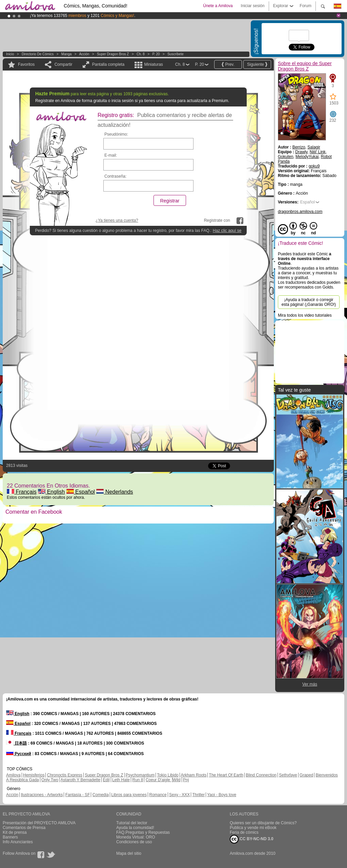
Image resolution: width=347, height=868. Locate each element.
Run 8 (138, 780)
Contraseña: (115, 176)
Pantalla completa (108, 64)
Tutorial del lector (132, 823)
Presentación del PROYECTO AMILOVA (39, 823)
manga (67, 54)
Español (81, 492)
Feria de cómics (244, 832)
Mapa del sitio (129, 853)
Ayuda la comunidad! (135, 828)
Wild (176, 780)
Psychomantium (140, 775)
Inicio (10, 54)
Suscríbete (176, 54)
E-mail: (111, 155)
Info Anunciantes (18, 842)
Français (22, 492)
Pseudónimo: (116, 134)
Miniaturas (153, 64)
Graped (306, 775)
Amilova (13, 775)
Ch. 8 (141, 54)
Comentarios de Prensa (24, 828)
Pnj (186, 780)
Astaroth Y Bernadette (81, 780)
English (51, 492)
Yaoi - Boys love (222, 795)
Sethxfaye (288, 775)
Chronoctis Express (65, 775)
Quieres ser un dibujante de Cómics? (263, 823)
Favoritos (26, 64)
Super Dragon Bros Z (113, 54)
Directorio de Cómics (38, 54)
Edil (106, 780)
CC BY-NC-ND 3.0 (252, 839)
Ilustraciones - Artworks (42, 795)
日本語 (16, 743)
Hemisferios (34, 775)
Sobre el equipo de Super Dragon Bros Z (305, 66)
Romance (158, 795)
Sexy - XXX (179, 795)
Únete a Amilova (218, 6)
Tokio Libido (168, 775)
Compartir (64, 64)
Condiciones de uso (134, 842)
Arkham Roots (193, 775)
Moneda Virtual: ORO (136, 837)
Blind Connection (261, 775)
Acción (84, 54)
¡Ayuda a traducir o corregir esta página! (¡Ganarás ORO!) (309, 302)
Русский (19, 754)
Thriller (198, 795)
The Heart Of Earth (226, 775)
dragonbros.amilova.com (300, 212)
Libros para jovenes (129, 795)
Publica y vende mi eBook (253, 828)
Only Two (50, 780)
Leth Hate (121, 780)
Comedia (101, 795)
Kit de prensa (15, 832)
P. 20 (156, 54)
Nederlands (115, 492)
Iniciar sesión (253, 6)
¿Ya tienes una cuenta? (117, 220)
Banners (10, 837)
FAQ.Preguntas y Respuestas (143, 832)
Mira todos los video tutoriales (305, 315)
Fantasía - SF (78, 795)
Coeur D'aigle (159, 780)
